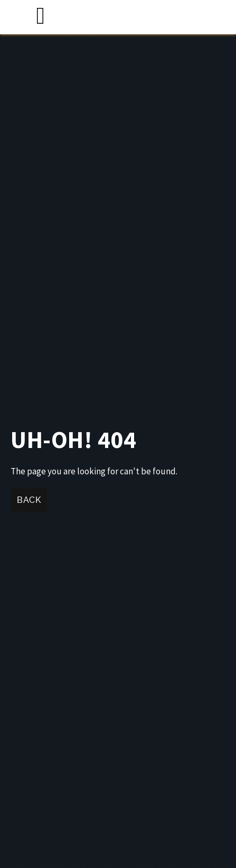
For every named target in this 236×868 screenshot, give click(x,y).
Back (29, 500)
